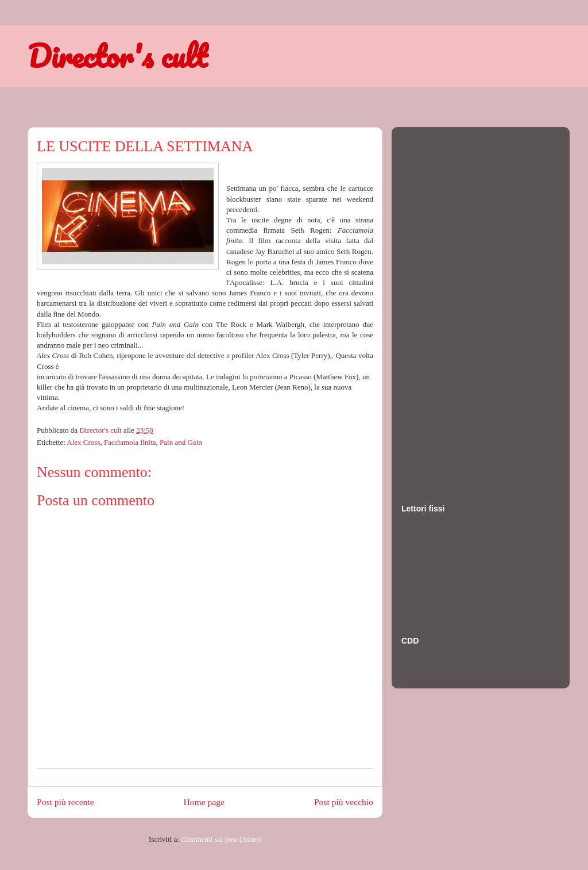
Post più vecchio (344, 802)
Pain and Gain (181, 442)
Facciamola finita (130, 442)
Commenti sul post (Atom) (221, 839)
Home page (204, 802)
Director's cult (117, 56)
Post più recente (65, 802)
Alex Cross (83, 442)
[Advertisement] (447, 304)
